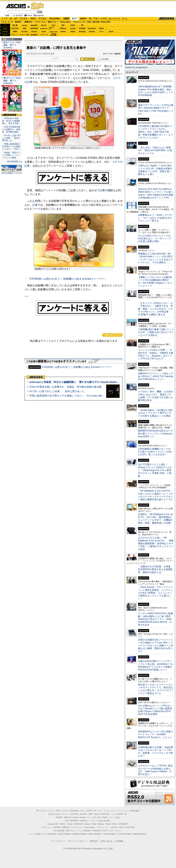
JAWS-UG (67, 817)
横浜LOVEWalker (65, 834)
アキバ (96, 19)
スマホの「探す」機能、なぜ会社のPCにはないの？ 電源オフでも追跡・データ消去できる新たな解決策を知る (155, 396)
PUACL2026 (106, 22)
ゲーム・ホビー (38, 6)
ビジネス (24, 19)
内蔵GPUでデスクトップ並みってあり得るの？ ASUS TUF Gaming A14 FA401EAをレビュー (156, 376)
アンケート (50, 190)
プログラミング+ (79, 22)
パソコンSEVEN (53, 25)
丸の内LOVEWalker (125, 834)
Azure (44, 32)
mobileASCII (97, 831)
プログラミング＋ (103, 827)
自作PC (83, 19)
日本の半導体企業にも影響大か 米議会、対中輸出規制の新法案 (66, 387)
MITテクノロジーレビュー (113, 831)
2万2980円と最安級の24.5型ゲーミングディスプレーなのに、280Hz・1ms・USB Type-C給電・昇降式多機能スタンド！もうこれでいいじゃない (155, 132)
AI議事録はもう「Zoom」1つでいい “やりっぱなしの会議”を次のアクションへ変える (155, 218)
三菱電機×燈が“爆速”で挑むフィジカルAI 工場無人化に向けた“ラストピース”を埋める (156, 332)
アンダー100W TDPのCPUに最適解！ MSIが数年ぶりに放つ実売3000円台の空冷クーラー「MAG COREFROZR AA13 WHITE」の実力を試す (155, 619)
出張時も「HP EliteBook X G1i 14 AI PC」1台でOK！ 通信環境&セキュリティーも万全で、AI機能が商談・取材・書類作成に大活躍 (155, 519)
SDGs (89, 22)
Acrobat (25, 32)
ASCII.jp (16, 6)
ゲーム (125, 19)
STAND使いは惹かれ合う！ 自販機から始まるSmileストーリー (77, 367)
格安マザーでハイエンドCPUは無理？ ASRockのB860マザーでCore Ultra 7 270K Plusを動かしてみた (156, 109)
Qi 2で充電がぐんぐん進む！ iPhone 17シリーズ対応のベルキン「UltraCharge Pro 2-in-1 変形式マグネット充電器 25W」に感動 (155, 470)
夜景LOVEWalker (95, 834)
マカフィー (15, 35)
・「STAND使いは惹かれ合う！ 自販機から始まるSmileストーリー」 (66, 279)
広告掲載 (119, 841)
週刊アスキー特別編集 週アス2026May (12, 45)
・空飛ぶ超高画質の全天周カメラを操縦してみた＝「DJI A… (12, 146)
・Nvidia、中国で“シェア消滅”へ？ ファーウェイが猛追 (11, 155)
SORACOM (78, 824)
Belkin (101, 28)
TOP (38, 811)
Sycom (44, 25)
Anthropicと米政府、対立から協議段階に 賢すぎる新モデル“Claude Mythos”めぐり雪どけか (83, 382)
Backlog (82, 32)
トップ (4, 19)
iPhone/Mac (55, 19)
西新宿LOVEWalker (80, 834)
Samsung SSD (53, 824)
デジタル (43, 19)
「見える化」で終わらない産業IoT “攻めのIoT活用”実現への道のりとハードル (155, 150)
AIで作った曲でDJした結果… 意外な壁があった (57, 391)
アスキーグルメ (41, 22)
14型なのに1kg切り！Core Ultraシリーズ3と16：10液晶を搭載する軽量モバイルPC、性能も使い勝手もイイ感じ (155, 170)
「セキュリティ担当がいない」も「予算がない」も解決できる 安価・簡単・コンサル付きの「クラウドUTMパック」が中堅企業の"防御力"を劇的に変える (155, 309)
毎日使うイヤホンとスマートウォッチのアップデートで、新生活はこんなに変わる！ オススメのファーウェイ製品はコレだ (156, 689)
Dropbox (63, 31)
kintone (34, 32)
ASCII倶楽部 (167, 19)
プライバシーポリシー (78, 841)
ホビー (75, 19)
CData (73, 32)
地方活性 (96, 22)
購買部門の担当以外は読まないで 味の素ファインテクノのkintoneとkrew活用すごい (157, 434)
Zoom (111, 32)
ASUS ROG (34, 28)
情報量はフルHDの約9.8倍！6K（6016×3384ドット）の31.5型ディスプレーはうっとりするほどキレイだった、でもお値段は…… (155, 258)
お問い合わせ (107, 841)
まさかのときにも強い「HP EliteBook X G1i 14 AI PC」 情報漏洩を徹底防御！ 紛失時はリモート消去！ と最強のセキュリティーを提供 (156, 543)
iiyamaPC (34, 25)
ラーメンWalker (35, 834)
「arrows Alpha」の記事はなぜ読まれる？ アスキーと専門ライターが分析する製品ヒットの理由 (155, 413)
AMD (24, 28)
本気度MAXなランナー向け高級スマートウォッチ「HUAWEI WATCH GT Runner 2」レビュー (156, 734)
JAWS (15, 32)
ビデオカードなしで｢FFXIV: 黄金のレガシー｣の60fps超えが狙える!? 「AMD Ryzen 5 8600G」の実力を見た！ (155, 770)
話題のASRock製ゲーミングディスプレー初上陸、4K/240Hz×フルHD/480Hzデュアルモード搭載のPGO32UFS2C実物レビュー (155, 665)
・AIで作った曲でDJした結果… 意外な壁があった (11, 138)
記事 (102, 190)
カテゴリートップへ (112, 335)
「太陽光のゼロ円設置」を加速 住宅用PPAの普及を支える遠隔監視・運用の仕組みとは (155, 569)
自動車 (66, 19)
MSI (63, 25)
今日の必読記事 (59, 831)
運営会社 (94, 841)
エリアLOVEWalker (50, 834)
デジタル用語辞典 (84, 831)
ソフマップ (44, 35)
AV (90, 19)
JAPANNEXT (34, 35)
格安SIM (18, 22)
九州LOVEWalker (110, 834)
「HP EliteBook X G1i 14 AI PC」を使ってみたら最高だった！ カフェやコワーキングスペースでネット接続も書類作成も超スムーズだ (156, 495)
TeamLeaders (65, 22)
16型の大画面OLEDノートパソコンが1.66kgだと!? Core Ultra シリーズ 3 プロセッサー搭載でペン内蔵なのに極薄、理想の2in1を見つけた (156, 645)
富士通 (15, 25)
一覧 (76, 59)
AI (11, 19)
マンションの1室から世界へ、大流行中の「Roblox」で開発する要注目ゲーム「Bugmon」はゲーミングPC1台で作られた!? (156, 354)
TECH (33, 19)
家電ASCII (28, 22)
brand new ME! (104, 821)
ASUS (73, 25)
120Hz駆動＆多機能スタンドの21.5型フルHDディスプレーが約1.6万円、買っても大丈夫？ (155, 452)
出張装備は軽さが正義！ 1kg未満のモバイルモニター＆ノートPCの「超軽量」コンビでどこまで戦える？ (155, 752)
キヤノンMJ (25, 35)
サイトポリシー (58, 841)
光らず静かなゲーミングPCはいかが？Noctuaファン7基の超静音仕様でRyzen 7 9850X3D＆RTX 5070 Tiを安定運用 (155, 710)
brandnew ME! (54, 35)
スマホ (104, 19)
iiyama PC (84, 814)
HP (82, 25)
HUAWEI (82, 28)
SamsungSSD (51, 28)
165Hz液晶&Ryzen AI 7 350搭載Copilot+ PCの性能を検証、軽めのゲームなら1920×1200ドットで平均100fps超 (155, 91)
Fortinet (92, 32)
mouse (24, 25)
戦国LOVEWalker (140, 834)
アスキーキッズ (7, 22)
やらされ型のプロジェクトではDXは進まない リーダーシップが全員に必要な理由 (155, 238)
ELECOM (15, 28)
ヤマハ (102, 32)
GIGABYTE (44, 28)
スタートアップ (114, 19)
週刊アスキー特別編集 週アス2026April (12, 81)
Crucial (73, 28)
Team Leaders (89, 827)
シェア (56, 58)
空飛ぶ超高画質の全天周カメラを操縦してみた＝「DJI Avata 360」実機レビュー (74, 396)
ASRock (63, 28)
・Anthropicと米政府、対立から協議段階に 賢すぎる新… (11, 121)
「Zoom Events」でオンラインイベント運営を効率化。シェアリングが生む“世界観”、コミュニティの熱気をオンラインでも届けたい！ (155, 593)
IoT (16, 19)
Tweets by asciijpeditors (136, 67)
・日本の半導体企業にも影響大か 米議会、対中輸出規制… (11, 129)
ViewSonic (92, 28)
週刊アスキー (53, 22)
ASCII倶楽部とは (14, 162)
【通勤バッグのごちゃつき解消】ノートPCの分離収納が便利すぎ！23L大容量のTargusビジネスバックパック (155, 281)
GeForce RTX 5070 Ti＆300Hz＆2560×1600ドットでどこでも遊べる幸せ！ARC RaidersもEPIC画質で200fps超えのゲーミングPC (156, 193)
